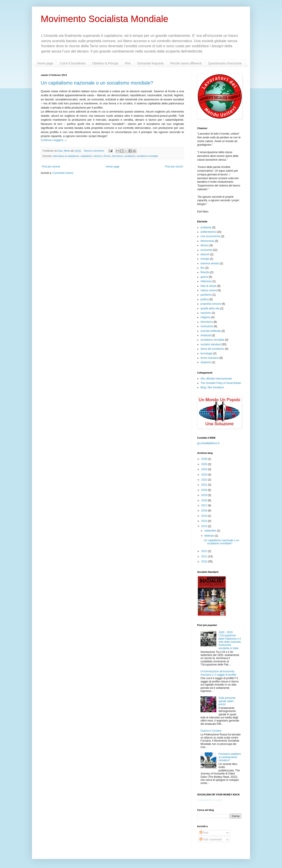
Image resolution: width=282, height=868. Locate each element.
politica (205, 299)
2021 (205, 485)
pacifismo (206, 295)
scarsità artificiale (211, 331)
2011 (205, 556)
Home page (45, 63)
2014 (205, 521)
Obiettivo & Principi (105, 63)
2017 (205, 505)
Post (204, 833)
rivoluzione (207, 326)
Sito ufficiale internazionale (216, 379)
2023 (205, 475)
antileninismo (208, 232)
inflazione (206, 281)
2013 (205, 526)
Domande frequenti (150, 63)
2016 (205, 511)
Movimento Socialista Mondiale (105, 19)
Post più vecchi (174, 167)
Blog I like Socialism (212, 387)
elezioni (98, 156)
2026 (205, 459)
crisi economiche (210, 236)
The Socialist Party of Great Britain (221, 383)
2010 (205, 562)
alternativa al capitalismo (66, 156)
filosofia (205, 272)
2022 (205, 480)
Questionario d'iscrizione (225, 63)
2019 (205, 495)
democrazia (207, 241)
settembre (211, 531)
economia (206, 250)
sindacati (206, 335)
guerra (204, 277)
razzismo (206, 313)
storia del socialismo (212, 349)
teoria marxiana (210, 358)
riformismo (117, 156)
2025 (205, 464)
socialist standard (211, 344)
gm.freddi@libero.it (208, 443)
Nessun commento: (95, 151)
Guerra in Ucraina (211, 731)
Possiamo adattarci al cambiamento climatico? (230, 757)
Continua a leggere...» (54, 140)
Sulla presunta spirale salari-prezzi (227, 701)
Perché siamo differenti (186, 63)
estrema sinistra (210, 263)
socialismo (130, 156)
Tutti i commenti (211, 840)
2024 (205, 469)
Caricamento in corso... (211, 800)
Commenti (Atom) (63, 173)
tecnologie (207, 353)
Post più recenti (51, 167)
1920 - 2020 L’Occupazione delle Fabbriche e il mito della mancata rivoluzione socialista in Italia (230, 640)
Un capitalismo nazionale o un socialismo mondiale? (97, 83)
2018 (205, 500)
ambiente (206, 227)
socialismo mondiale (147, 156)
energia (205, 259)
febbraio (210, 536)
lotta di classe (209, 286)
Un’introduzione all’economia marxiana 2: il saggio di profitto (218, 673)
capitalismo (86, 156)
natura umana (209, 290)
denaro (205, 245)
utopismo (206, 362)
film (203, 268)
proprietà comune (211, 304)
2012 (205, 551)
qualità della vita (210, 308)
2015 (205, 516)
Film (128, 63)
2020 (205, 490)
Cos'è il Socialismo (73, 63)
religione (205, 317)
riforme (107, 156)
